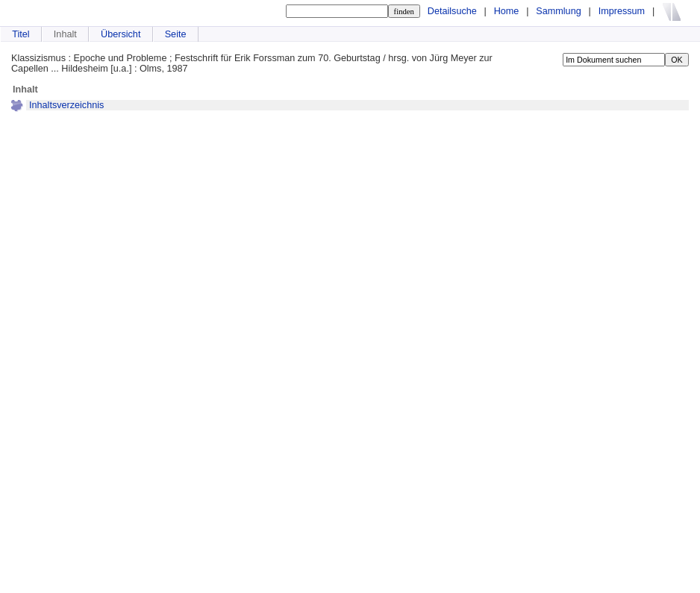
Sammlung (558, 11)
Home (507, 11)
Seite (176, 34)
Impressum (622, 11)
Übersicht (121, 34)
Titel (21, 34)
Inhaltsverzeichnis (66, 105)
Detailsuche (452, 11)
